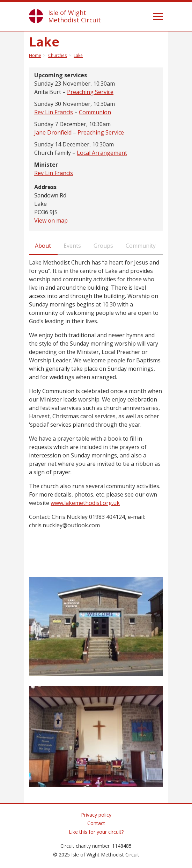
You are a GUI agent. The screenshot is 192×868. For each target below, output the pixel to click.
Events (72, 246)
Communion (95, 112)
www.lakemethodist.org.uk (85, 503)
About (43, 246)
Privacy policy (96, 815)
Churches (57, 55)
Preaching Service (90, 92)
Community (141, 246)
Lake (78, 55)
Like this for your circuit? (96, 832)
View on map (51, 220)
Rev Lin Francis (54, 112)
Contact (96, 823)
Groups (103, 246)
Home (35, 55)
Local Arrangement (102, 153)
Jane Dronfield (53, 132)
